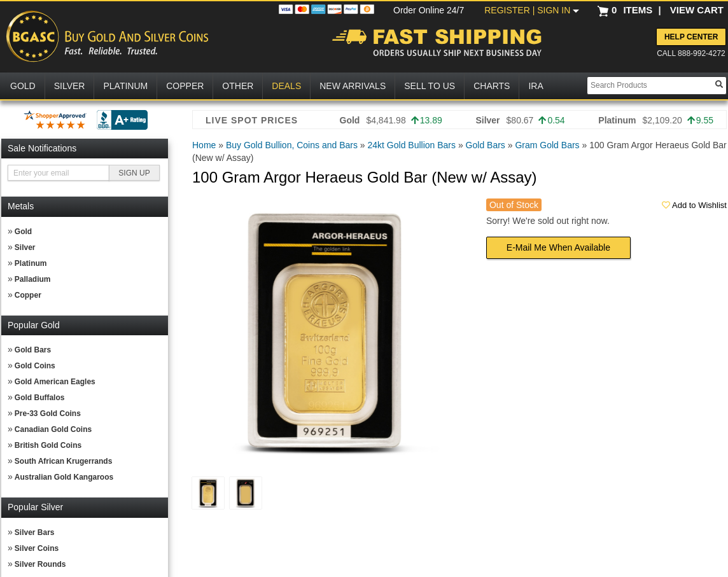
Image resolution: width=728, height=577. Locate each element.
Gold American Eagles (55, 382)
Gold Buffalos (40, 398)
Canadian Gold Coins (53, 429)
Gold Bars (33, 350)
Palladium (33, 279)
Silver (25, 247)
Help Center (691, 37)
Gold (23, 232)
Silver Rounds (40, 564)
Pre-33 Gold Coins (48, 414)
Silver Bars (35, 532)
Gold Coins (35, 366)
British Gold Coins (48, 445)
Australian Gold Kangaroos (64, 477)
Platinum (31, 263)
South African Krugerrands (64, 461)
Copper (28, 295)
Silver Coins (37, 548)
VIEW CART (697, 10)
